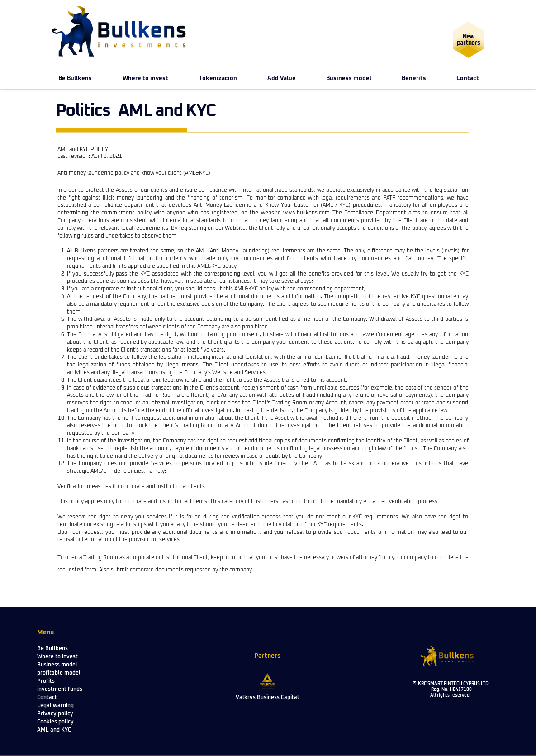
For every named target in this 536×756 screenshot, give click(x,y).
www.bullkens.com (306, 213)
